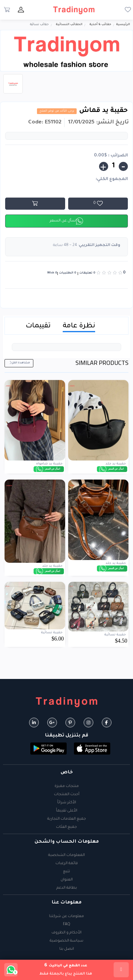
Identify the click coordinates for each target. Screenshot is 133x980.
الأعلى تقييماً (67, 811)
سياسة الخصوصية (66, 941)
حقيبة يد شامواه (49, 464)
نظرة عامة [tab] (79, 326)
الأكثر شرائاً (67, 803)
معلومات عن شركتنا (66, 916)
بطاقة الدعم (67, 888)
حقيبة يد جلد (116, 464)
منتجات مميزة (67, 786)
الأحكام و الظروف (66, 933)
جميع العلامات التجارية (67, 819)
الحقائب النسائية (69, 25)
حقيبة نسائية (115, 635)
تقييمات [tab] (38, 326)
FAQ (67, 925)
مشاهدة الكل (20, 363)
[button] (92, 749)
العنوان (67, 880)
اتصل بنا (67, 949)
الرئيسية (123, 25)
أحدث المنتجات (67, 795)
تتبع (66, 872)
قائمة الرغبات (67, 864)
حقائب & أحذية (100, 25)
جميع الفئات (66, 827)
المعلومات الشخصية (66, 855)
